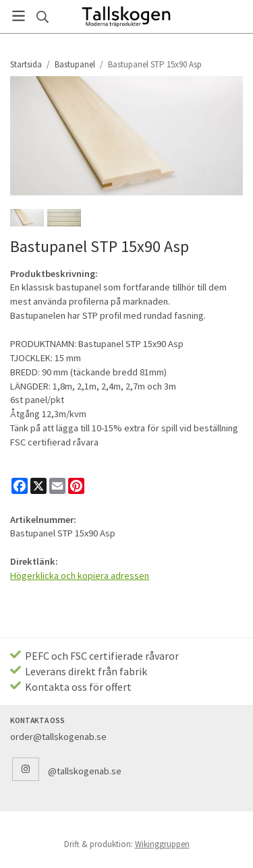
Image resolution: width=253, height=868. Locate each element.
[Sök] (42, 17)
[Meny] (19, 16)
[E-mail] (57, 486)
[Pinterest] (76, 486)
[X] (38, 486)
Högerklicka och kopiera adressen (80, 576)
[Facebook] (20, 486)
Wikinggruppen (162, 844)
